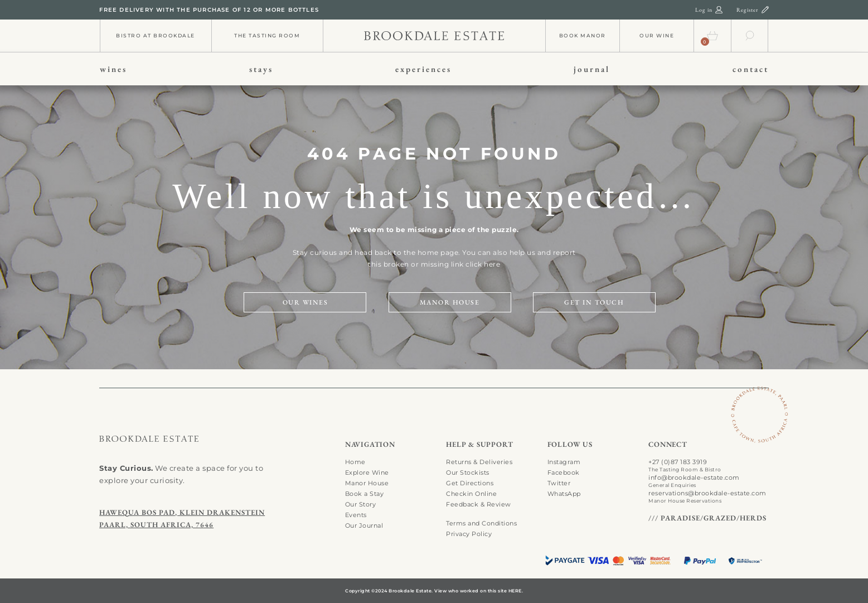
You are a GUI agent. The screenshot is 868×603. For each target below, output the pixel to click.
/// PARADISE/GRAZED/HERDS (707, 518)
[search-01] (750, 33)
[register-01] (765, 9)
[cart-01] (712, 33)
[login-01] (719, 9)
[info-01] (434, 34)
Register (748, 10)
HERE (515, 591)
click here (483, 264)
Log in (704, 10)
